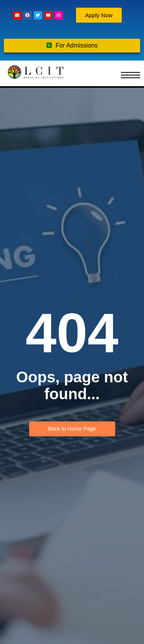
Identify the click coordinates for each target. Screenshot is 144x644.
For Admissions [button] (72, 46)
